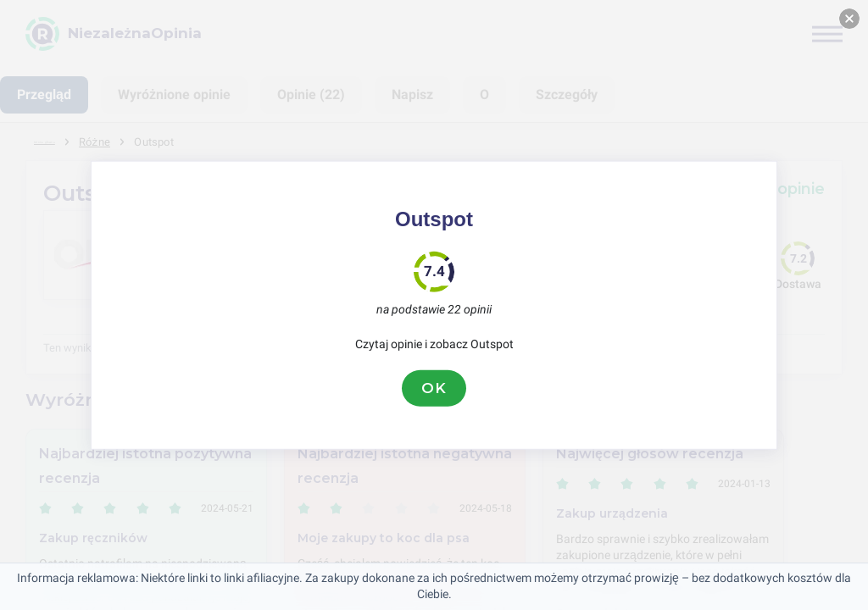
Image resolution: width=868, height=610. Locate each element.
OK (434, 388)
